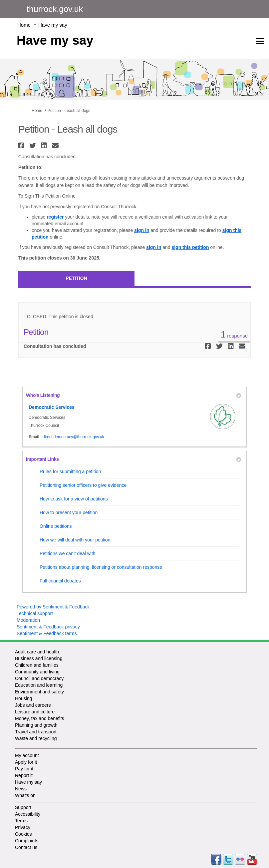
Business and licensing (39, 658)
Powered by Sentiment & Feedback (53, 607)
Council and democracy (39, 678)
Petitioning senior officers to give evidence (83, 485)
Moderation (28, 620)
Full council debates (60, 581)
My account (27, 755)
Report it (24, 775)
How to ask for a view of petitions (74, 499)
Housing (23, 698)
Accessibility (28, 814)
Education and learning (39, 685)
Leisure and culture (35, 712)
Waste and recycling (36, 738)
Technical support (35, 613)
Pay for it (24, 769)
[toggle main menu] (260, 41)
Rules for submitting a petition (70, 471)
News (21, 789)
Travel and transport (36, 732)
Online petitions (56, 526)
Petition (76, 278)
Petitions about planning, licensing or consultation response (101, 567)
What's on (25, 795)
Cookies (23, 834)
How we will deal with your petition (75, 540)
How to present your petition (69, 512)
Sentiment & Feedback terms (47, 633)
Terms (21, 821)
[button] (22, 145)
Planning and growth (36, 725)
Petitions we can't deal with (68, 553)
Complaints (27, 841)
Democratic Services (52, 407)
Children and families (37, 665)
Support (23, 807)
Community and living (37, 672)
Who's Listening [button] (134, 395)
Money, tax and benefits (40, 718)
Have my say (53, 25)
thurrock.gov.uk (55, 9)
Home (24, 25)
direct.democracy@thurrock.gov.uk (73, 437)
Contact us (26, 847)
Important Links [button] (134, 459)
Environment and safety (39, 692)
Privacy (23, 827)
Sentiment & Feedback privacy (48, 627)
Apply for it (26, 762)
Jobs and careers (33, 705)
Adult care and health (37, 652)
